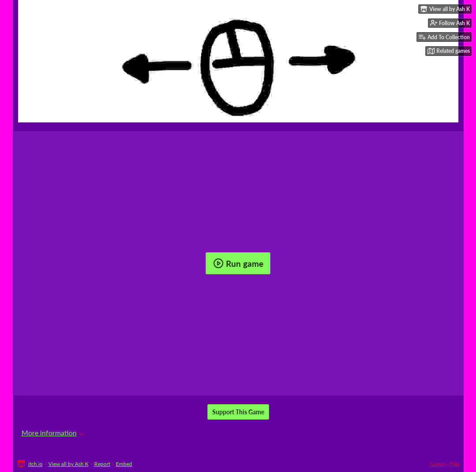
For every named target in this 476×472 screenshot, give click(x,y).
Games (438, 464)
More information (53, 433)
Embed (124, 464)
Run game (238, 263)
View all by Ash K (68, 464)
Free (454, 464)
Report (102, 464)
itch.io (35, 464)
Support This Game (238, 412)
